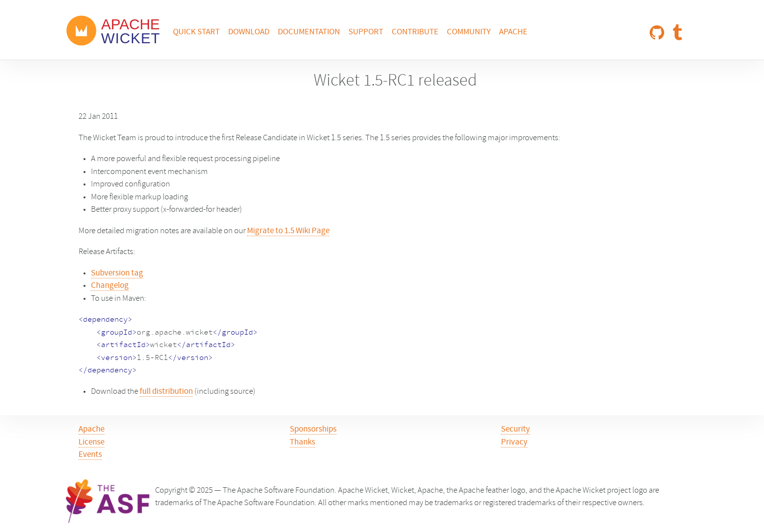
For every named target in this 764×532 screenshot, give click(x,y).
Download (249, 32)
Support (366, 32)
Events (90, 455)
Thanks (302, 443)
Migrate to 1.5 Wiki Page (288, 231)
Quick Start (196, 32)
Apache (513, 32)
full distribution (166, 392)
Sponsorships (313, 430)
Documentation (309, 32)
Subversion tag (117, 273)
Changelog (110, 286)
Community (469, 32)
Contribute (415, 32)
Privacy (514, 443)
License (91, 443)
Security (515, 430)
